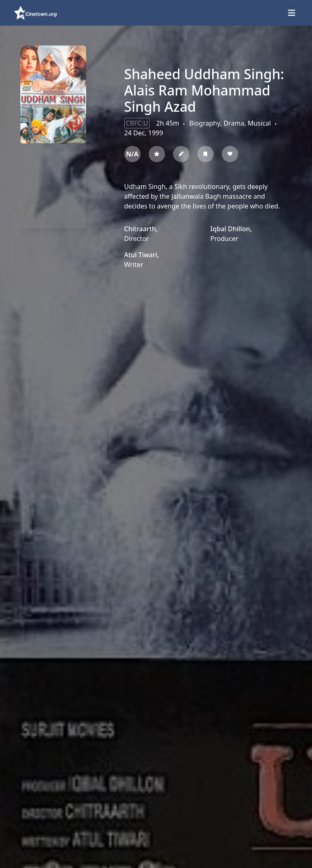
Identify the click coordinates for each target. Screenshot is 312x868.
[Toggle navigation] (292, 13)
